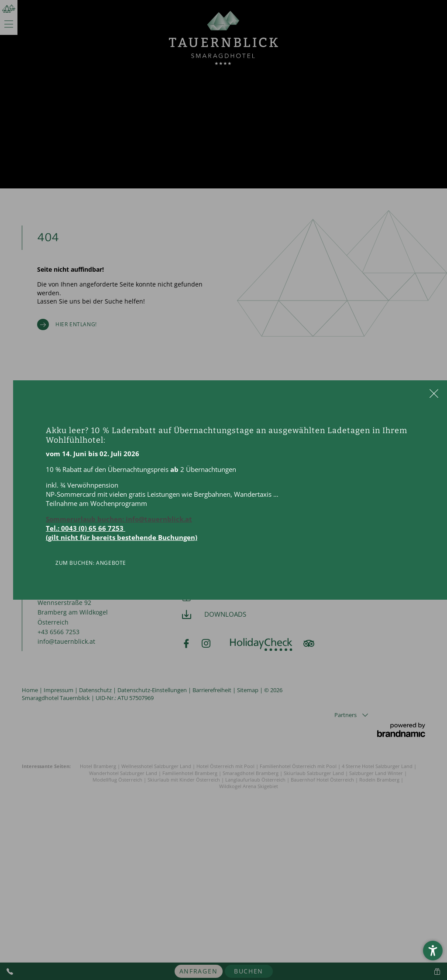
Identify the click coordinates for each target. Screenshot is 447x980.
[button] (433, 951)
